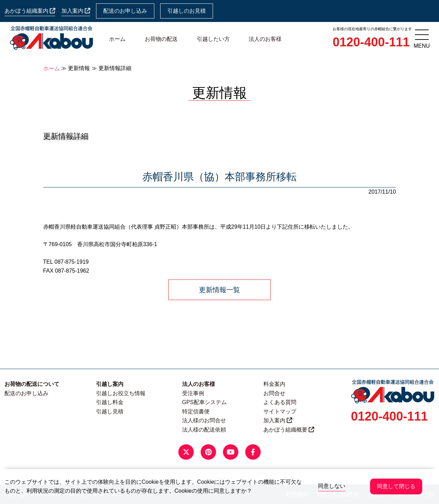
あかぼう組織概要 (289, 430)
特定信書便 (196, 411)
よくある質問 (280, 402)
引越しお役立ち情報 (121, 393)
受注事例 (193, 393)
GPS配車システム (204, 402)
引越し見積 (110, 411)
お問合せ (274, 393)
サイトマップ (280, 411)
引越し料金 (110, 402)
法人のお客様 (265, 39)
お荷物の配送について (32, 384)
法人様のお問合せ (204, 420)
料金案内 (274, 384)
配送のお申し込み (125, 11)
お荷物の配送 (161, 39)
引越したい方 (213, 39)
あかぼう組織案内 (30, 11)
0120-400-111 (371, 42)
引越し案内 (110, 384)
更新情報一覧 (219, 290)
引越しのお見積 (187, 11)
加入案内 (76, 11)
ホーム (117, 39)
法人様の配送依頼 (204, 430)
